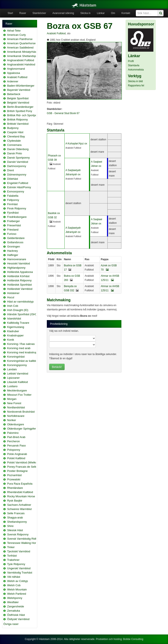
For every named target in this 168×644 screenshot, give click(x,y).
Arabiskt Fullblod (17, 77)
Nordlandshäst (16, 407)
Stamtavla (134, 65)
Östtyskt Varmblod (18, 619)
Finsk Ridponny (17, 208)
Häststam (84, 5)
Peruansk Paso (17, 446)
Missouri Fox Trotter (19, 395)
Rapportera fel (136, 86)
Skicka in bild (135, 81)
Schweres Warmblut (19, 509)
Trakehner (13, 560)
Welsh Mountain (17, 589)
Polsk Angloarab (17, 454)
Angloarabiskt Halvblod (21, 64)
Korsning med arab (19, 348)
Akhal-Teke (14, 31)
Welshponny (15, 598)
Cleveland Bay (16, 136)
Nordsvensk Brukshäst (21, 412)
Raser (23, 13)
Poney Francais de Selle (22, 467)
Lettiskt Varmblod (18, 374)
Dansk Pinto (15, 153)
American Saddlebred (20, 48)
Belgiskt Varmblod (18, 103)
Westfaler (13, 602)
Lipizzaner (13, 378)
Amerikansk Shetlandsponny (24, 56)
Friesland (13, 230)
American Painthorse (20, 39)
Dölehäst (13, 179)
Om (113, 13)
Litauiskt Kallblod (18, 382)
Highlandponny (16, 268)
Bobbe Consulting (133, 639)
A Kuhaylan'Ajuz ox (76, 144)
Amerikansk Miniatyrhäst (22, 52)
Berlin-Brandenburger (20, 107)
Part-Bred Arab (16, 437)
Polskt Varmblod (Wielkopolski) (26, 462)
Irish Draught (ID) (18, 310)
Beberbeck (14, 94)
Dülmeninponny (17, 175)
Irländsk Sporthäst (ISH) (22, 314)
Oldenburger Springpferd (22, 429)
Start (10, 13)
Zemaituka (14, 611)
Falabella (13, 196)
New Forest (14, 403)
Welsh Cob (14, 585)
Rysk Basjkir (15, 501)
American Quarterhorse (21, 43)
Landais (12, 369)
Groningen (14, 247)
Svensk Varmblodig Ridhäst (24, 539)
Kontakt (126, 13)
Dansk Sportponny (19, 158)
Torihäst (12, 556)
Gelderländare (16, 238)
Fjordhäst (13, 213)
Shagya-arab (15, 518)
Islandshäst (14, 319)
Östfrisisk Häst (16, 615)
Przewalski (14, 479)
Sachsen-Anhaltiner (19, 505)
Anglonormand (16, 69)
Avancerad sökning (63, 13)
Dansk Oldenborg (18, 149)
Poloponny (14, 450)
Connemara (14, 145)
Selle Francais (16, 513)
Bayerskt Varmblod (19, 90)
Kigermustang (16, 327)
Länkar (101, 13)
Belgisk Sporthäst (18, 98)
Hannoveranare (17, 259)
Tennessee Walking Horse (23, 543)
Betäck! (57, 367)
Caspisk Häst (15, 132)
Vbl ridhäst (14, 577)
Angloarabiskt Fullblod (21, 60)
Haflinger (13, 255)
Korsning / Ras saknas (21, 344)
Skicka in (85, 13)
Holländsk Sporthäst (19, 285)
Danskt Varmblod (18, 162)
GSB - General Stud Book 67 (63, 113)
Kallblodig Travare (18, 323)
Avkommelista (136, 70)
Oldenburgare (16, 424)
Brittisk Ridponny (18, 120)
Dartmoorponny (17, 166)
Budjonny (13, 128)
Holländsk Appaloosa (20, 272)
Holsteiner (13, 293)
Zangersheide (16, 606)
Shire (10, 526)
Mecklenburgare (17, 390)
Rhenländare (15, 488)
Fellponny (13, 200)
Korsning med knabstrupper (24, 352)
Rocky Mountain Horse (21, 496)
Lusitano (12, 386)
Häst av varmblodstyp (20, 302)
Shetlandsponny (17, 522)
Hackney (13, 251)
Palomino (13, 433)
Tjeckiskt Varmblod (19, 551)
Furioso (12, 234)
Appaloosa (13, 73)
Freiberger (14, 221)
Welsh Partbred (17, 594)
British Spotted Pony (20, 111)
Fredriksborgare (17, 217)
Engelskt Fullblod (18, 183)
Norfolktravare (16, 416)
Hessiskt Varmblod (19, 263)
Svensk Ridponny (18, 534)
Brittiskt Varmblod (18, 124)
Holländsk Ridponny (19, 280)
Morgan (12, 399)
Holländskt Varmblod (20, 289)
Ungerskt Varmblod (19, 568)
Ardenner (13, 81)
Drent (11, 170)
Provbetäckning (59, 324)
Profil (131, 61)
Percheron (14, 441)
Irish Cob (13, 306)
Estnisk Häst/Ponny (19, 187)
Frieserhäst (14, 225)
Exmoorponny (16, 191)
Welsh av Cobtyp (18, 581)
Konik (11, 340)
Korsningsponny (17, 365)
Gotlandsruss (15, 242)
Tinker (11, 547)
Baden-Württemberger (21, 86)
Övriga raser (11, 624)
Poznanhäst (15, 475)
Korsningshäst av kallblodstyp (25, 361)
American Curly (16, 35)
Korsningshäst (16, 357)
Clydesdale (14, 141)
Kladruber (13, 331)
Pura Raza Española (20, 484)
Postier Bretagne (17, 471)
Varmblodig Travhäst (20, 573)
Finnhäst (12, 204)
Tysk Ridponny (16, 564)
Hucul (11, 297)
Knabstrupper (15, 335)
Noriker (12, 420)
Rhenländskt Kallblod (20, 492)
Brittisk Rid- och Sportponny (24, 115)
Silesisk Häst (15, 530)
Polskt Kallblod (16, 458)
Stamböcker (39, 13)
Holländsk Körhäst (18, 276)
